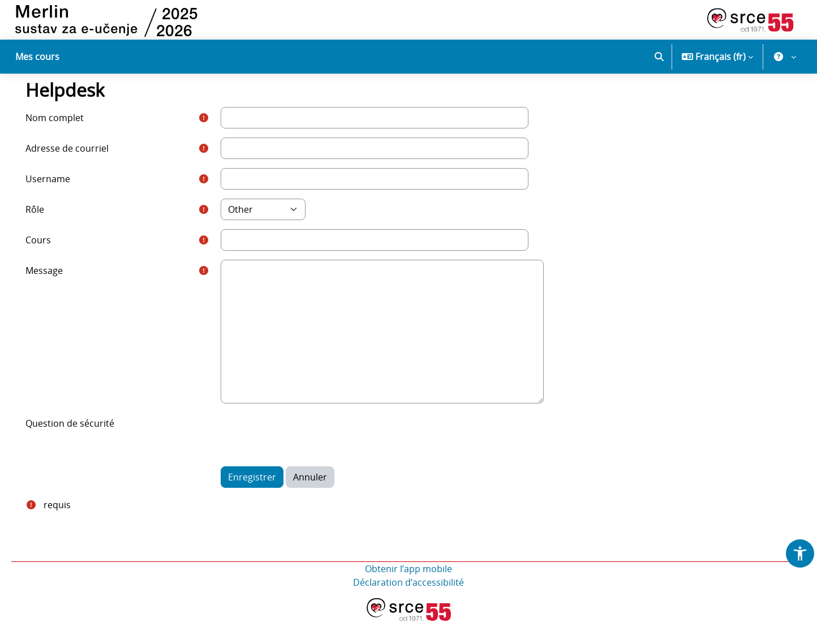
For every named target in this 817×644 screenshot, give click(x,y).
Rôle (50, 233)
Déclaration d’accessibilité (408, 606)
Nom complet (69, 141)
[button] (659, 57)
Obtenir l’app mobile (408, 592)
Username (63, 202)
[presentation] (314, 458)
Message (59, 294)
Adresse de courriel (82, 171)
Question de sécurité (85, 446)
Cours (53, 263)
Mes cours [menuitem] (37, 57)
